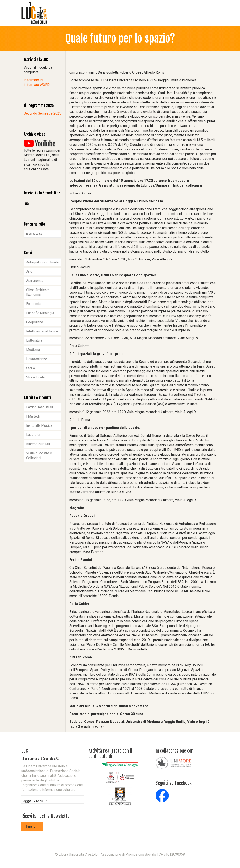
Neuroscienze (37, 359)
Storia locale (35, 377)
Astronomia (35, 281)
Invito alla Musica (39, 426)
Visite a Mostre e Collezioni (39, 455)
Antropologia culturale (42, 262)
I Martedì (33, 416)
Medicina (33, 350)
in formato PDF (35, 80)
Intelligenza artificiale (42, 331)
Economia (33, 304)
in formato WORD (37, 85)
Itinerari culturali (38, 444)
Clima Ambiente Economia (38, 292)
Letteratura (34, 341)
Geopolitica (35, 322)
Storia (30, 368)
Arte (29, 271)
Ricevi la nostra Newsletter (46, 816)
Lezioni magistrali (39, 407)
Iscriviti (32, 827)
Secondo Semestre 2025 (42, 113)
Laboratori (34, 435)
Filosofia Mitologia (40, 313)
